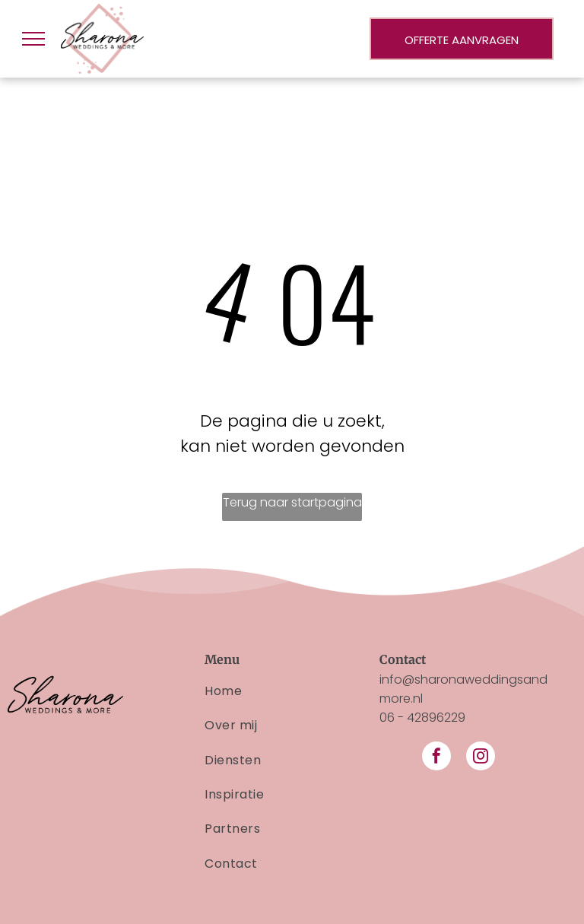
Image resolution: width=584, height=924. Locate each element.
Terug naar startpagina (292, 502)
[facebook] (436, 758)
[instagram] (481, 758)
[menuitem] (292, 691)
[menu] (33, 39)
